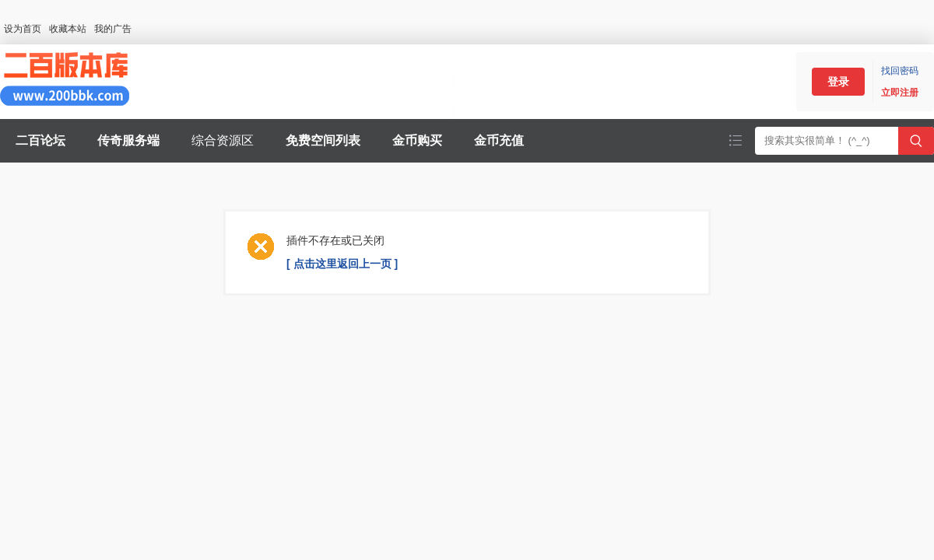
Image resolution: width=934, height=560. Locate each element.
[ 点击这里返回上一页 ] (342, 264)
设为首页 (23, 29)
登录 (838, 82)
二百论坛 (40, 140)
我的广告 (113, 29)
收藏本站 (68, 29)
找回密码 (900, 71)
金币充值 (499, 140)
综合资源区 (223, 140)
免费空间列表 (323, 140)
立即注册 (900, 93)
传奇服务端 (128, 140)
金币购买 (417, 140)
